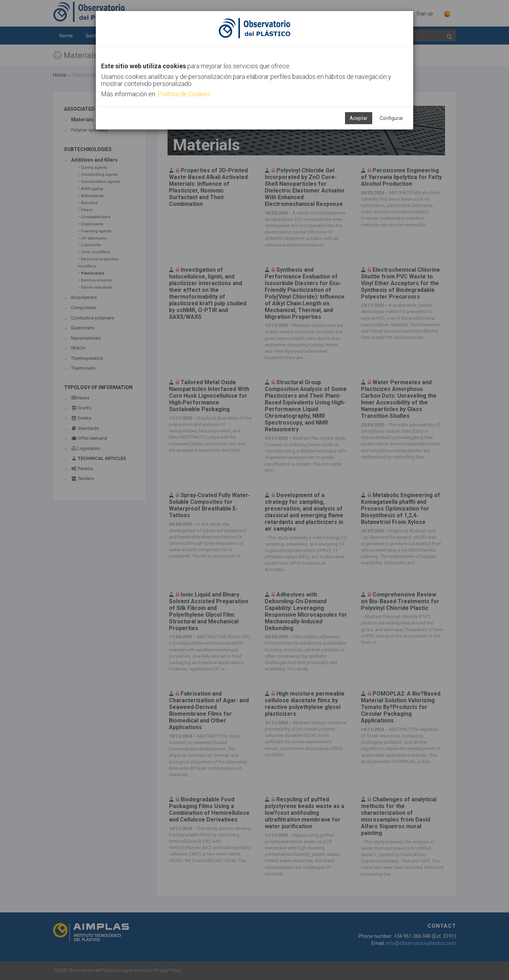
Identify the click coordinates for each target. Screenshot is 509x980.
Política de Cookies (184, 94)
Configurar (391, 118)
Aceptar (359, 118)
